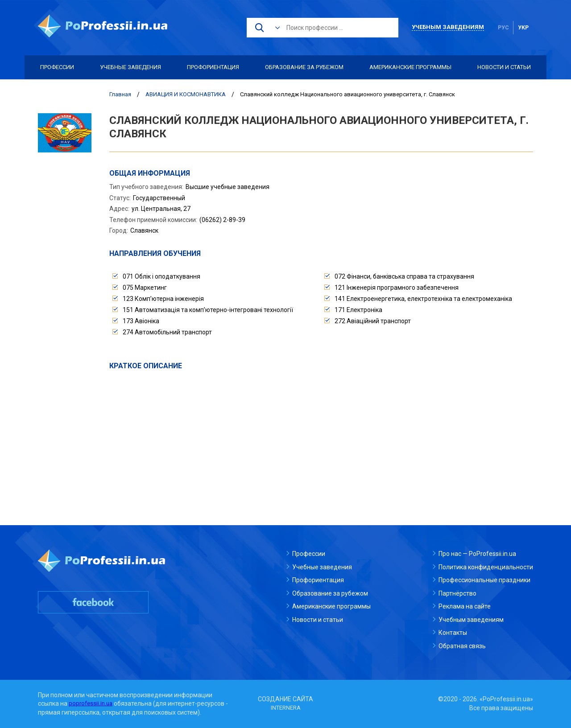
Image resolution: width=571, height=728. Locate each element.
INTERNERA (285, 708)
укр (523, 28)
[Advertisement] (321, 438)
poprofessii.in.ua (92, 703)
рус (503, 28)
